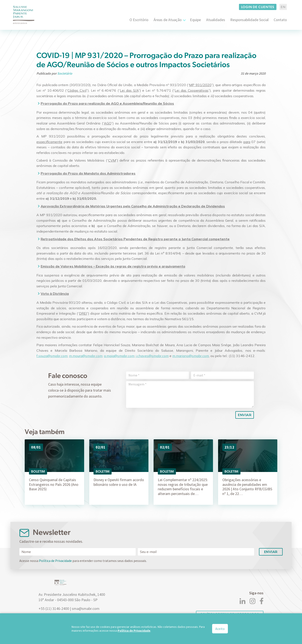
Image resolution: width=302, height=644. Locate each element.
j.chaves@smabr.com (152, 356)
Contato (280, 20)
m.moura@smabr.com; (86, 356)
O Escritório (139, 20)
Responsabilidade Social (249, 20)
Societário (65, 73)
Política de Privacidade (55, 561)
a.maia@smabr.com (119, 356)
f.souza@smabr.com (52, 356)
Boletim (38, 471)
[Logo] (24, 15)
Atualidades (216, 20)
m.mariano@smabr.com (191, 356)
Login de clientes (258, 7)
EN (283, 7)
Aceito (220, 629)
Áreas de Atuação (168, 20)
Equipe (195, 20)
